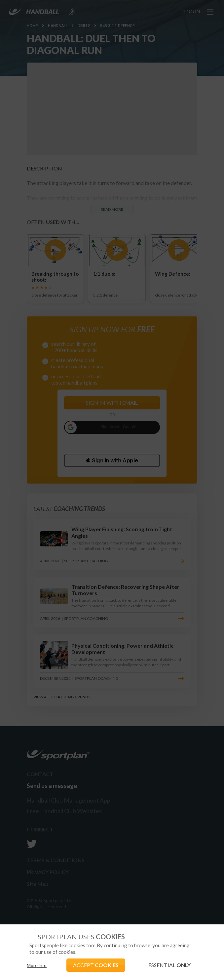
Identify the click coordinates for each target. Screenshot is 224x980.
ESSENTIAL (169, 965)
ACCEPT (96, 965)
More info (37, 965)
